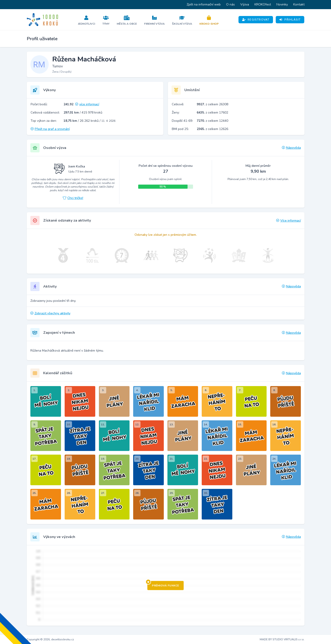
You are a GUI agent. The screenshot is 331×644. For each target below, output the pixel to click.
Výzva (245, 4)
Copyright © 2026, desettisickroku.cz (50, 639)
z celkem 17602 (212, 113)
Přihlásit (290, 20)
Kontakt (299, 4)
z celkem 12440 (212, 121)
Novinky (282, 4)
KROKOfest (263, 4)
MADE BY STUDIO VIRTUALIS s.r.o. (282, 639)
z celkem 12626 (212, 129)
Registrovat (256, 20)
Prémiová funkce (163, 584)
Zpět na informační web (204, 4)
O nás (230, 4)
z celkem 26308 (212, 104)
